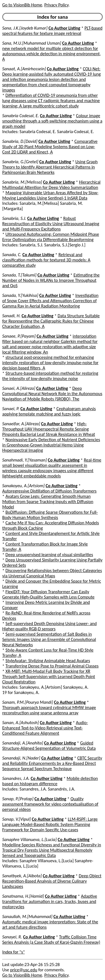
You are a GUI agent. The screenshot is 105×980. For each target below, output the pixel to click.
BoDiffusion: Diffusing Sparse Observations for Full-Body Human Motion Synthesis (50, 515)
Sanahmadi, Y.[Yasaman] (25, 460)
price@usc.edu (24, 970)
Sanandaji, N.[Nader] (21, 758)
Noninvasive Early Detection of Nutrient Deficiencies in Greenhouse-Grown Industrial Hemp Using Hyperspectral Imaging (51, 445)
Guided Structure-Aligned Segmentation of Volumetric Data (49, 746)
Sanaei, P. (11, 409)
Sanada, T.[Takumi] (19, 275)
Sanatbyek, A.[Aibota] (22, 876)
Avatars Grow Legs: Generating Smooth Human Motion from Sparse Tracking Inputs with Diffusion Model (48, 502)
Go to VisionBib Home (22, 5)
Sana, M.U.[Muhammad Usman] (32, 43)
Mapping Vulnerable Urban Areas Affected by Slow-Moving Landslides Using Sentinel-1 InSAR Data (50, 195)
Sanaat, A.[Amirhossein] (24, 69)
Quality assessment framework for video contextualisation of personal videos (50, 804)
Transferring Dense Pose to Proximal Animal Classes (52, 666)
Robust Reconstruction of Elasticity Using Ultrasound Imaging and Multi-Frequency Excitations (51, 224)
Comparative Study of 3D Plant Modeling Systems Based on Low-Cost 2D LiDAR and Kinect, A (50, 147)
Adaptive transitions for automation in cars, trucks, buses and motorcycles (50, 901)
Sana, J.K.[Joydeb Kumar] (25, 28)
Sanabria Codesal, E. (21, 116)
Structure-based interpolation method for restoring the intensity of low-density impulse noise (50, 376)
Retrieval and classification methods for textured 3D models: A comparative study (46, 260)
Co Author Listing (64, 28)
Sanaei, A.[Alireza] (19, 388)
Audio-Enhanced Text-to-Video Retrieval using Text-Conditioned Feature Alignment (45, 728)
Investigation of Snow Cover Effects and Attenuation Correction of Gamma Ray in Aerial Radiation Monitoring (50, 301)
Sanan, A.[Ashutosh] (21, 723)
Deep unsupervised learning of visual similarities (49, 555)
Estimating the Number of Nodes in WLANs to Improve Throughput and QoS (51, 280)
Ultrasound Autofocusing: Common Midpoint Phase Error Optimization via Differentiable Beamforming (51, 237)
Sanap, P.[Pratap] (18, 799)
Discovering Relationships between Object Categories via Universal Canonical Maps (52, 573)
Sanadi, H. (11, 316)
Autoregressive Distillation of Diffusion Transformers (49, 491)
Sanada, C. (12, 255)
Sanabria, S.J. (14, 218)
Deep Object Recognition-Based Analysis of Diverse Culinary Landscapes (52, 881)
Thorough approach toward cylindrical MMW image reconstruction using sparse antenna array (49, 710)
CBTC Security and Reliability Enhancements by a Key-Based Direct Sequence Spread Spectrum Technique (52, 763)
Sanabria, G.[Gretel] (20, 162)
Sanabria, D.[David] (20, 141)
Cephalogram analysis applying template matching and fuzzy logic (49, 411)
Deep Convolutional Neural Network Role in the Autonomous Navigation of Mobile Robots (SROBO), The (52, 394)
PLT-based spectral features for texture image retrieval (52, 31)
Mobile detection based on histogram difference (50, 781)
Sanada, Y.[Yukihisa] (20, 295)
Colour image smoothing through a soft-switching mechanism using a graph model (52, 121)
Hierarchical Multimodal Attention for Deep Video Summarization (51, 185)
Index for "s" (13, 952)
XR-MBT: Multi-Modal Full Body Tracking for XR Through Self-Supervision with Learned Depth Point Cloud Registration (49, 677)
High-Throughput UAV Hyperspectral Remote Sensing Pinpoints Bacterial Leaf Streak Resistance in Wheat (49, 429)
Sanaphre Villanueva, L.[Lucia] (29, 840)
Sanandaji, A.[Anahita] (23, 743)
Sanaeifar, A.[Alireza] (21, 424)
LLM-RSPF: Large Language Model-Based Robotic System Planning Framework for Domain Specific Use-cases (50, 824)
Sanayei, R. (12, 937)
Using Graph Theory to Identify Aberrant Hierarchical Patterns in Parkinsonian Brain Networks (50, 167)
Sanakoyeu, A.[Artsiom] (23, 486)
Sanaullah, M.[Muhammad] (27, 917)
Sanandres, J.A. (16, 778)
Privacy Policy (56, 5)
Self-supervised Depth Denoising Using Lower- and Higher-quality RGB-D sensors (49, 626)
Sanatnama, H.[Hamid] (23, 896)
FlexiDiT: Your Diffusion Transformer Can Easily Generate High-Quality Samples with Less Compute (48, 594)
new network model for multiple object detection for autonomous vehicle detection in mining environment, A (52, 54)
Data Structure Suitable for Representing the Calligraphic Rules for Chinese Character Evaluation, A (51, 321)
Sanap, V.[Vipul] (17, 819)
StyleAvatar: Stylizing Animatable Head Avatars (48, 661)
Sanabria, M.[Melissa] (22, 182)
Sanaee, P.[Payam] (19, 336)
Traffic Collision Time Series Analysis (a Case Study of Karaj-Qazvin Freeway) (51, 940)
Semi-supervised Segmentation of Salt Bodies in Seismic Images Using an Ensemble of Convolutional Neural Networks (49, 639)
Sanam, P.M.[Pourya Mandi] (28, 702)
